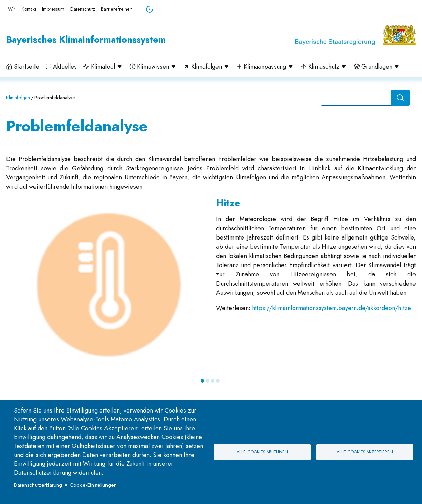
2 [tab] (208, 381)
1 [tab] (202, 381)
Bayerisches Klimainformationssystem (86, 39)
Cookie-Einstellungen (93, 485)
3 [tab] (213, 381)
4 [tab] (218, 381)
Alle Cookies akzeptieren (365, 452)
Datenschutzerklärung (38, 485)
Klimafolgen (18, 98)
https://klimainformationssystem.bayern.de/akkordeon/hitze (332, 308)
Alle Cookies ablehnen (262, 452)
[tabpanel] (211, 286)
